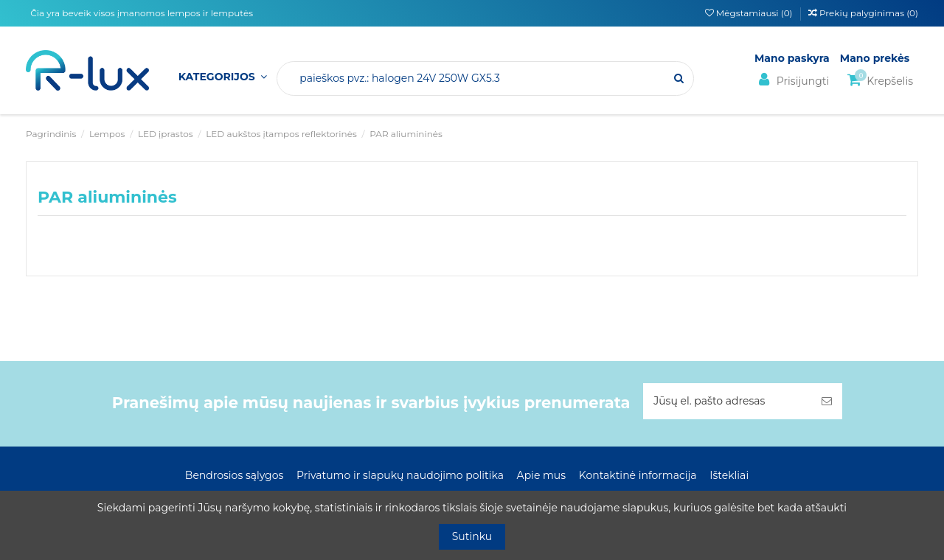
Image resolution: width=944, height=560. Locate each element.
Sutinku (472, 536)
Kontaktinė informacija (638, 475)
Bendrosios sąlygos (234, 475)
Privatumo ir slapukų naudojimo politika (400, 475)
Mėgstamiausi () (750, 13)
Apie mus (542, 475)
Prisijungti (792, 80)
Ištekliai (729, 475)
